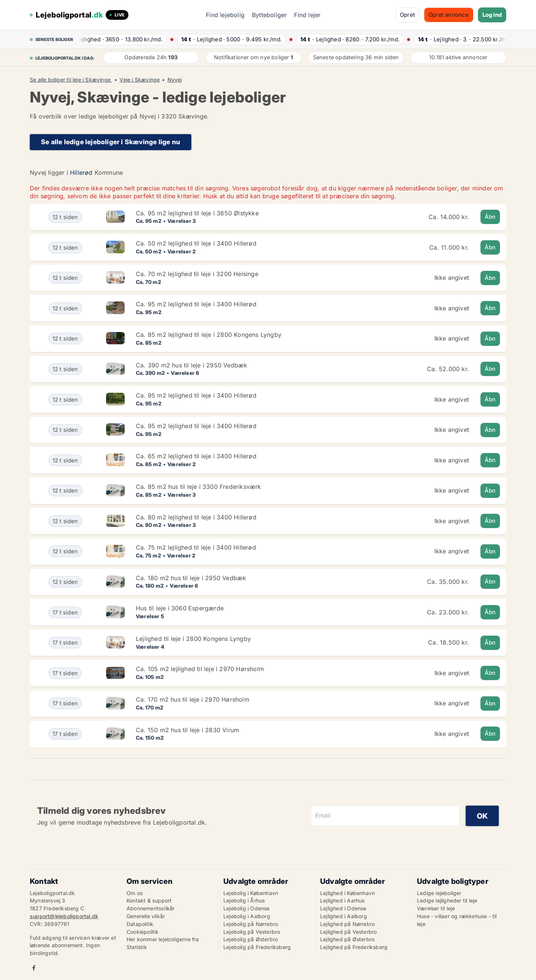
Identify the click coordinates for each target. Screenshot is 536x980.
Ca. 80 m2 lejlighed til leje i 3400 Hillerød (196, 517)
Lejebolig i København (251, 893)
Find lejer (307, 15)
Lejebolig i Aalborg (247, 916)
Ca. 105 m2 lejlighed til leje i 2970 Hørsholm (200, 669)
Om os (135, 893)
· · (123, 39)
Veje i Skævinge (140, 80)
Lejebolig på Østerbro (251, 939)
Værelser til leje (436, 908)
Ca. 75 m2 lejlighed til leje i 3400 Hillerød (196, 547)
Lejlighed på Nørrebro (347, 924)
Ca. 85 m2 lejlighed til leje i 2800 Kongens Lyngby (209, 335)
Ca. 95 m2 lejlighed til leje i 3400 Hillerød (196, 304)
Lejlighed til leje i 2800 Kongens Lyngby (193, 639)
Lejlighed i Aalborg (344, 916)
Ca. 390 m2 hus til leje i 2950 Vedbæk (192, 365)
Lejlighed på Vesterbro (348, 932)
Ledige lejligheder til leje (447, 900)
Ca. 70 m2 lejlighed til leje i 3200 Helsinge (197, 274)
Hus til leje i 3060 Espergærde (180, 608)
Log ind (492, 15)
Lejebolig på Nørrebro (251, 924)
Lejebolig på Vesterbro (252, 932)
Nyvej (175, 80)
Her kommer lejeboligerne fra (163, 939)
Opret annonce (449, 15)
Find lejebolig (225, 15)
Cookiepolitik (143, 932)
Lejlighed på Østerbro (347, 939)
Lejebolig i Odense (247, 908)
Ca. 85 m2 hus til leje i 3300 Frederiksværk (199, 487)
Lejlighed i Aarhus (342, 900)
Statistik (137, 947)
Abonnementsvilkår (151, 908)
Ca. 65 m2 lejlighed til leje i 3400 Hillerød (196, 456)
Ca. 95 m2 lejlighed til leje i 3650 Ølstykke (197, 213)
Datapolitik (140, 924)
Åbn (490, 217)
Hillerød (81, 173)
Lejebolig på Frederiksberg (257, 947)
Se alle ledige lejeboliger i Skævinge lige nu (111, 142)
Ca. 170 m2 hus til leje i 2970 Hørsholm (193, 699)
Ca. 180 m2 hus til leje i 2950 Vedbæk (191, 578)
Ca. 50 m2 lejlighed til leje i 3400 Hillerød (196, 243)
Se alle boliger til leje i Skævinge (71, 80)
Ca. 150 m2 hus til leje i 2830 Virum (187, 730)
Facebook (34, 968)
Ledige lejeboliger (439, 893)
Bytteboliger (269, 15)
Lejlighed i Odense (343, 908)
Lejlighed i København (347, 893)
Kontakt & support (149, 900)
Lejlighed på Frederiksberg (354, 947)
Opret (407, 15)
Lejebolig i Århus (244, 900)
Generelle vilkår (146, 916)
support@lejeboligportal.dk (64, 916)
